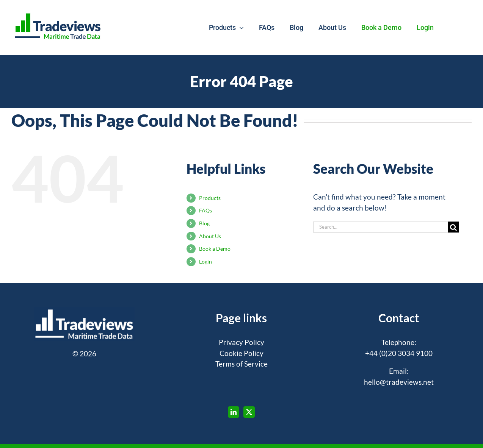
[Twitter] (249, 412)
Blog (204, 223)
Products (210, 198)
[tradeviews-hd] (58, 13)
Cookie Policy (241, 353)
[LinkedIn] (234, 412)
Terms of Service (241, 364)
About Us (210, 236)
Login (205, 261)
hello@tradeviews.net (399, 382)
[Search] (454, 227)
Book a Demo (215, 249)
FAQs (205, 210)
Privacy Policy (241, 342)
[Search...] (381, 227)
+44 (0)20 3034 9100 (399, 353)
